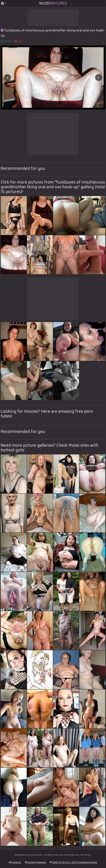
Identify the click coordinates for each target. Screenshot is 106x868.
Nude (53, 3)
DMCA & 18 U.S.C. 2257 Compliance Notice (73, 862)
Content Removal (35, 862)
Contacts (15, 862)
